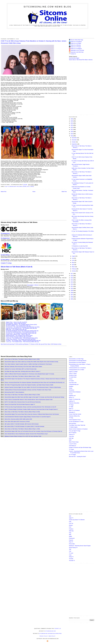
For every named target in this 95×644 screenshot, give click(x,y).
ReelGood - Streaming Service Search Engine (80, 546)
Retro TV (71, 409)
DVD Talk (71, 438)
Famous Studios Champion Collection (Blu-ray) (17, 337)
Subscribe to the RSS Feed (77, 52)
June (73, 260)
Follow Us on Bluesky (76, 45)
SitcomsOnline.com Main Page (76, 359)
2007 (72, 295)
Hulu (70, 533)
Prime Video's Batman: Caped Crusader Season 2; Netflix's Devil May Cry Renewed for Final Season (28, 364)
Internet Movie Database (75, 392)
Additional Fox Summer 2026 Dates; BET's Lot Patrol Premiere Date (20, 369)
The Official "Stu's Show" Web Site (77, 425)
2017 (72, 274)
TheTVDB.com (72, 446)
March (74, 267)
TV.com (71, 394)
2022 (72, 127)
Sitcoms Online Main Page (76, 40)
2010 (72, 288)
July (73, 258)
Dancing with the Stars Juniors (18, 187)
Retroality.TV (72, 412)
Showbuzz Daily (73, 375)
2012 (72, 284)
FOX (70, 527)
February (74, 269)
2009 (72, 291)
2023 (72, 125)
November (75, 140)
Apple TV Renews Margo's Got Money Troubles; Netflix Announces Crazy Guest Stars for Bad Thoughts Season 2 (31, 409)
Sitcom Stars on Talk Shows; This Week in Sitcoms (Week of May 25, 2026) (22, 395)
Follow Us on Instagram (76, 49)
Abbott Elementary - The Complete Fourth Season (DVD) (19, 336)
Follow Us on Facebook (76, 42)
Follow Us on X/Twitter (76, 43)
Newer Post (4, 192)
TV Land (71, 553)
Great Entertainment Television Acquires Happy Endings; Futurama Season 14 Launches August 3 (28, 417)
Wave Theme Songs (74, 442)
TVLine (71, 379)
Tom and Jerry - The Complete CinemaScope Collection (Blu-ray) (21, 333)
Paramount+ (72, 538)
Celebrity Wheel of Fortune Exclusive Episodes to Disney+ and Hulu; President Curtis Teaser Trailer (28, 390)
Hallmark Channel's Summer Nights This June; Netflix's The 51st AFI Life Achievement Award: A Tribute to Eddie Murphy (33, 387)
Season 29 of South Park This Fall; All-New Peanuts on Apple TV (20, 404)
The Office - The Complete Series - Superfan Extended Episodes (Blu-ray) (23, 340)
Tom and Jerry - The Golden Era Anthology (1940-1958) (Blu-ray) (21, 327)
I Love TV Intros (73, 444)
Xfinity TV (71, 557)
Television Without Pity (74, 416)
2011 (72, 286)
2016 (72, 276)
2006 (72, 297)
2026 (72, 119)
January (74, 271)
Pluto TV (71, 542)
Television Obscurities (74, 403)
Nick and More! (73, 423)
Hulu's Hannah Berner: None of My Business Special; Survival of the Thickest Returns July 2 (26, 434)
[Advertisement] (47, 33)
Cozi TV (7, 187)
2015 (72, 278)
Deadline (71, 386)
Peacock (71, 540)
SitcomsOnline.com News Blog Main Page (50, 634)
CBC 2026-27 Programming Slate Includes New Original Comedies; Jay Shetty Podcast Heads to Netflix (29, 385)
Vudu (70, 555)
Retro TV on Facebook (74, 410)
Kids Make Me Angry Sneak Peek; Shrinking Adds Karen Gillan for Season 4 (22, 371)
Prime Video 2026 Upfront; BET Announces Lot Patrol (17, 422)
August (74, 256)
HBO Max (71, 531)
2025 (72, 121)
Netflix (70, 536)
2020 (72, 132)
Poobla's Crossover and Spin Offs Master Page (80, 447)
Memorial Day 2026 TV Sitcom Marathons (14, 392)
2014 (72, 280)
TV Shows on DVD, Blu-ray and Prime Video (40, 344)
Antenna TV (72, 435)
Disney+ (71, 525)
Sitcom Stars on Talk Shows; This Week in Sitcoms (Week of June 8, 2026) (22, 359)
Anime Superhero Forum (75, 420)
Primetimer (72, 390)
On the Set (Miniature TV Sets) (76, 422)
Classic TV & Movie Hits (75, 399)
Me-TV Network (73, 433)
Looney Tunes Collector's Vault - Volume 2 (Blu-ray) (18, 334)
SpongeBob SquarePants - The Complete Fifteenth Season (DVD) (21, 325)
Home (34, 192)
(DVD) (25, 322)
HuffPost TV (72, 401)
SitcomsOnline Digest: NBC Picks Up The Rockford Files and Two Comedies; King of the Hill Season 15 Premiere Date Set (33, 431)
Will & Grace (31, 187)
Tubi (70, 551)
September (75, 144)
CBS (70, 522)
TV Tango (71, 405)
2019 (72, 134)
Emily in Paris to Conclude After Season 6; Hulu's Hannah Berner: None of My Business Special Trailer (29, 400)
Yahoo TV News (73, 373)
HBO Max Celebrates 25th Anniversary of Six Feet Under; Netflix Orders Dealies (23, 367)
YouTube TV (72, 561)
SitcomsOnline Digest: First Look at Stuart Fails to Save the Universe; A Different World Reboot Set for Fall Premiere (32, 414)
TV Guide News (73, 377)
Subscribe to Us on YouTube (77, 50)
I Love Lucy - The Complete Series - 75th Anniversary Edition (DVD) (22, 338)
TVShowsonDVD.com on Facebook (77, 368)
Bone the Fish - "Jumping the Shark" (78, 457)
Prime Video (72, 544)
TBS (70, 549)
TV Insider (71, 381)
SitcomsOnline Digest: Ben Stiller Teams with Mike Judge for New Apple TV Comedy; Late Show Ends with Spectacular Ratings (34, 397)
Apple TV (71, 518)
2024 (72, 123)
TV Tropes (71, 449)
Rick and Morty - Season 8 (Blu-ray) (14, 323)
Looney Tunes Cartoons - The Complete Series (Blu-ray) (19, 339)
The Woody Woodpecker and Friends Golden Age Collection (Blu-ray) (22, 331)
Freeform (71, 529)
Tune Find (71, 436)
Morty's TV (71, 397)
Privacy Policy (44, 636)
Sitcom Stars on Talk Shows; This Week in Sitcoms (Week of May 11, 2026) (22, 429)
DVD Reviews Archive (56, 344)
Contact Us (72, 54)
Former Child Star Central (75, 414)
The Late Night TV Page (75, 431)
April (73, 265)
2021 (72, 129)
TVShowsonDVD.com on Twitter (77, 370)
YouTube (71, 559)
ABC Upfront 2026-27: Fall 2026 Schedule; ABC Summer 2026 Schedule (21, 424)
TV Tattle (71, 407)
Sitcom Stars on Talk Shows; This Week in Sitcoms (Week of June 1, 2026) (22, 376)
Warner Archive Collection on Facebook (78, 429)
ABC (70, 516)
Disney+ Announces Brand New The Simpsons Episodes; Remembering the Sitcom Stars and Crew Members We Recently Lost (34, 382)
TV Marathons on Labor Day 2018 (80, 246)
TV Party (71, 418)
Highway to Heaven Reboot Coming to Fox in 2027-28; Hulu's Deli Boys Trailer (23, 436)
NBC (70, 535)
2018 (72, 136)
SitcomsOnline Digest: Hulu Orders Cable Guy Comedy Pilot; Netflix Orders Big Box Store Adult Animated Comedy (31, 362)
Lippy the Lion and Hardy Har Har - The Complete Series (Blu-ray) (21, 328)
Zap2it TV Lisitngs (73, 372)
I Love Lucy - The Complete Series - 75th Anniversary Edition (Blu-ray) (22, 342)
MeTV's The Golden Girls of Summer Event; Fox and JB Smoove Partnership (23, 402)
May (73, 262)
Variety (71, 388)
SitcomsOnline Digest (74, 58)
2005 (72, 299)
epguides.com (72, 396)
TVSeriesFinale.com (74, 384)
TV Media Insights (73, 427)
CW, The (71, 523)
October (74, 142)
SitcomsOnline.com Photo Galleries (77, 362)
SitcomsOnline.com (50, 631)
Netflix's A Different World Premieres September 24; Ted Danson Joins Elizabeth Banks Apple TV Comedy (29, 374)
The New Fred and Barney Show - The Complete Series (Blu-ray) (21, 332)
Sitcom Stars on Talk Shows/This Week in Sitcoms (81, 60)
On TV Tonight (72, 455)
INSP (70, 440)
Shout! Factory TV (73, 548)
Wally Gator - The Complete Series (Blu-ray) (16, 329)
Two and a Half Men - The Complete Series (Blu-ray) (18, 326)
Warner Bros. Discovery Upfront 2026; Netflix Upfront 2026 (18, 419)
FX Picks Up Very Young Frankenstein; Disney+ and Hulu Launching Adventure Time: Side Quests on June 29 (30, 407)
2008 (72, 293)
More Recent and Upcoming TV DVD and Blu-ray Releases (15, 344)
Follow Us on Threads (76, 47)
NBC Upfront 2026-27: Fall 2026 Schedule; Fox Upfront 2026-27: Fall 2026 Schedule (24, 426)
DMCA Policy (52, 636)
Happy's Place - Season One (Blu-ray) (15, 322)
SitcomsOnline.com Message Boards (78, 361)
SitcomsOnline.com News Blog (47, 7)
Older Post (64, 192)
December (75, 138)
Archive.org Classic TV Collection (77, 520)
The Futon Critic (73, 383)
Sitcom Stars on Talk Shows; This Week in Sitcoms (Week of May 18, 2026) (22, 412)
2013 (72, 282)
